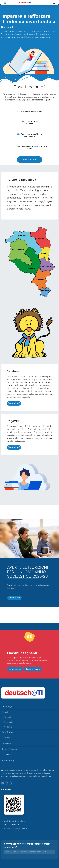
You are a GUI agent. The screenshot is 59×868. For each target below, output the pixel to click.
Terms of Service (9, 749)
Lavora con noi (15, 669)
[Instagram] (3, 783)
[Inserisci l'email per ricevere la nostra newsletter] (29, 852)
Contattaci (7, 755)
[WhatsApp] (11, 783)
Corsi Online (7, 732)
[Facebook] (7, 783)
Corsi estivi (8, 722)
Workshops (9, 727)
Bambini (7, 718)
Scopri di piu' (14, 403)
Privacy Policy (8, 761)
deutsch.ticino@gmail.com (15, 829)
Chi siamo (6, 744)
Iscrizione (6, 738)
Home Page (7, 707)
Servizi (5, 712)
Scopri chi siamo (30, 160)
